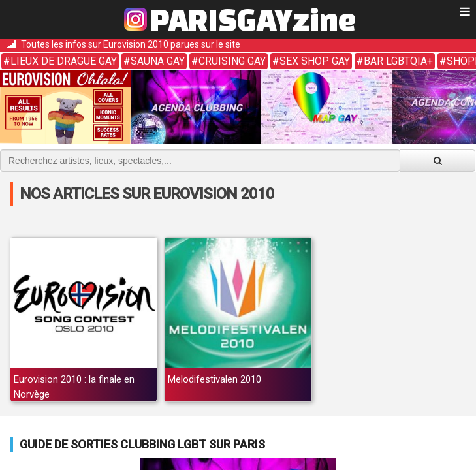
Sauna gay (158, 61)
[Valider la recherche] (437, 161)
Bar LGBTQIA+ (398, 61)
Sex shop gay (315, 61)
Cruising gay (232, 61)
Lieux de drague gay (64, 61)
